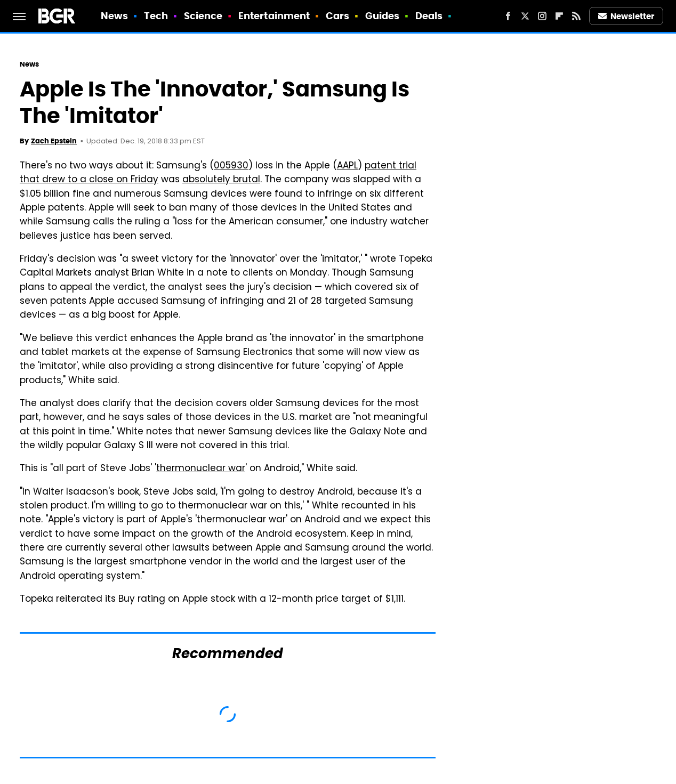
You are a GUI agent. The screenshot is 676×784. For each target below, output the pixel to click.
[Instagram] (542, 16)
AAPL (347, 166)
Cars (337, 16)
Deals (429, 16)
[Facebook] (508, 16)
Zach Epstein (54, 141)
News (114, 16)
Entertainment (274, 16)
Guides (383, 16)
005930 (231, 166)
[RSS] (576, 16)
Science (203, 16)
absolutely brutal (221, 180)
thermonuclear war (201, 469)
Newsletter (626, 16)
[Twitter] (525, 16)
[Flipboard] (559, 16)
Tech (156, 16)
